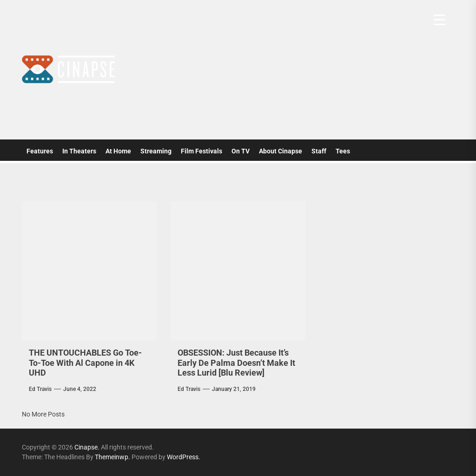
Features (40, 151)
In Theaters (79, 151)
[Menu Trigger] (440, 20)
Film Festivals (202, 151)
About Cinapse (281, 151)
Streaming (156, 151)
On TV (241, 151)
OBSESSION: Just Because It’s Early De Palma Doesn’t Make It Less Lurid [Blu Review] (236, 363)
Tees (343, 151)
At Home (118, 151)
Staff (319, 151)
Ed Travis (40, 389)
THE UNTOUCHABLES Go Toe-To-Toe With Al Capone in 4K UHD (85, 363)
